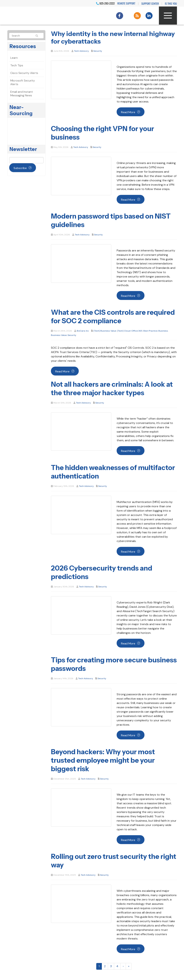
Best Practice (150, 331)
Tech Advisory (81, 51)
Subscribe (20, 168)
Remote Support (126, 3)
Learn (14, 58)
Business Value (59, 335)
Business (163, 331)
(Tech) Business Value (105, 331)
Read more (128, 112)
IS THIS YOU (171, 3)
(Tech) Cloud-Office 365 (130, 331)
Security (98, 51)
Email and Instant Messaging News (22, 94)
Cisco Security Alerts (24, 73)
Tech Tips (17, 65)
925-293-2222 (105, 3)
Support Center (150, 3)
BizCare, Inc (83, 331)
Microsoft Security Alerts (23, 82)
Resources (23, 46)
